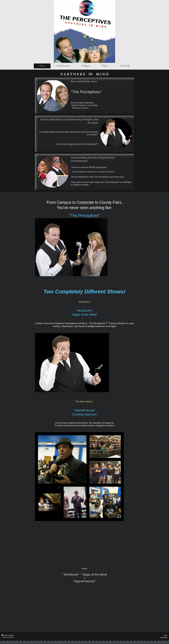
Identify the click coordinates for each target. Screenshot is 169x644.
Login (166, 635)
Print (5, 635)
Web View (164, 637)
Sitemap (11, 635)
